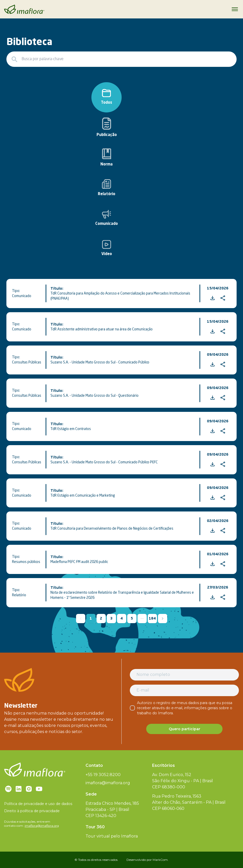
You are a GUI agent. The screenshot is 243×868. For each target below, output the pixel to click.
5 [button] (132, 619)
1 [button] (91, 619)
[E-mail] (184, 690)
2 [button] (101, 619)
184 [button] (152, 619)
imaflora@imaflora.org (42, 826)
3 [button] (111, 619)
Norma (107, 157)
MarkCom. (161, 860)
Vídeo (107, 248)
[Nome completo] (184, 675)
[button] (142, 619)
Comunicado (107, 218)
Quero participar (184, 729)
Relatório (107, 188)
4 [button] (121, 619)
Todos (107, 97)
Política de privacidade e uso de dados (38, 804)
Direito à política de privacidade (32, 811)
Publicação (107, 127)
